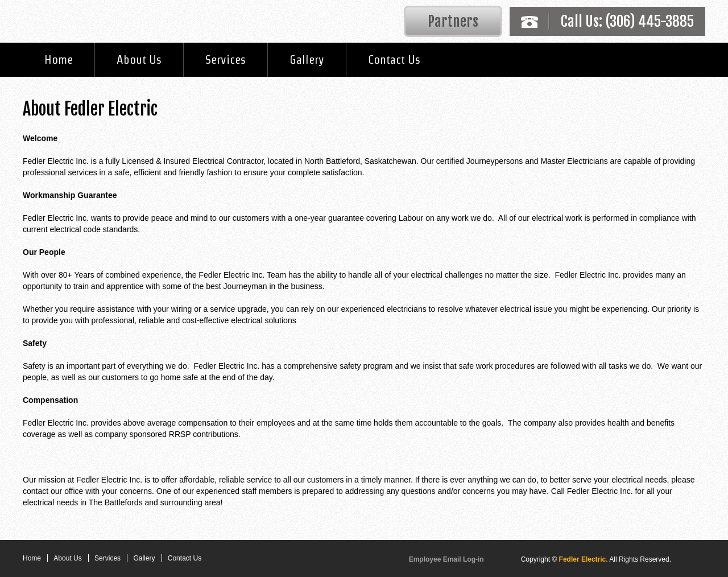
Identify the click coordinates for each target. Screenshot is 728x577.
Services (226, 59)
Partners (453, 21)
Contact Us (394, 59)
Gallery (307, 59)
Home (59, 59)
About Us (139, 59)
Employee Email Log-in (446, 559)
